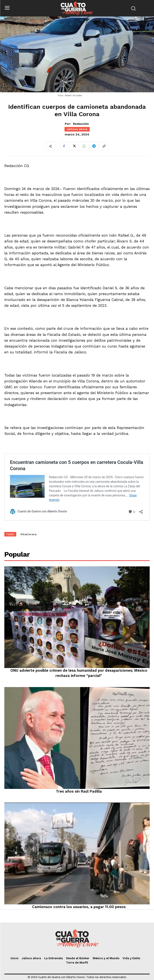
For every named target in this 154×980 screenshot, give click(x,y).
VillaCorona (28, 534)
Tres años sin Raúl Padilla (79, 791)
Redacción (81, 124)
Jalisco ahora (77, 129)
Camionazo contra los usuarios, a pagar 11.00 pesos (79, 907)
